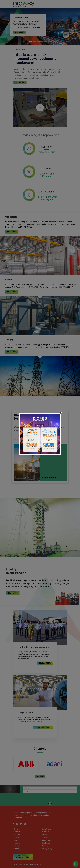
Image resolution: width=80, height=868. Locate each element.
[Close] (61, 413)
